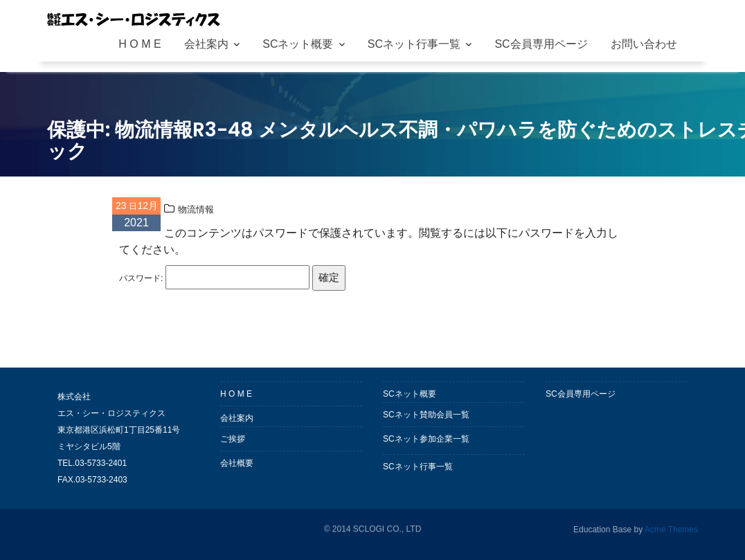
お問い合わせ (644, 44)
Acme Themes (671, 529)
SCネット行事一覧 (414, 44)
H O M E (140, 44)
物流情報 (196, 209)
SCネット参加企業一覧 (426, 439)
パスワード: (214, 277)
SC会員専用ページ (541, 44)
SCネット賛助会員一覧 (426, 415)
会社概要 (237, 463)
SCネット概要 (298, 44)
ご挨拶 (233, 439)
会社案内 (206, 44)
